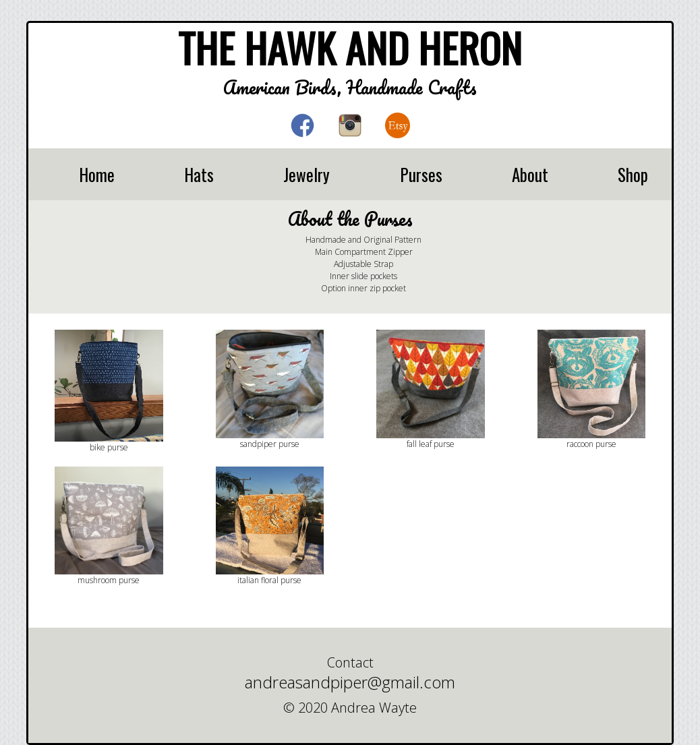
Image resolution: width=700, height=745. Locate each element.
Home (97, 174)
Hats (199, 174)
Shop (633, 174)
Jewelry (307, 174)
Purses (421, 174)
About (530, 174)
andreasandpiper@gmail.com (350, 682)
